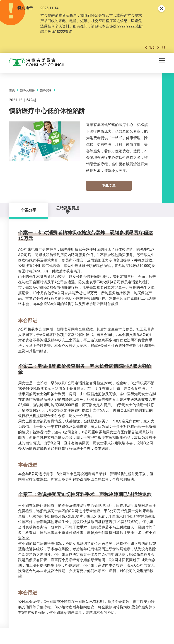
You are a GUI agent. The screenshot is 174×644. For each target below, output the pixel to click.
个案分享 (29, 210)
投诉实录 (46, 90)
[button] (146, 47)
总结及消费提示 (68, 210)
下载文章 (109, 185)
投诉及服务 (28, 90)
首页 (12, 90)
